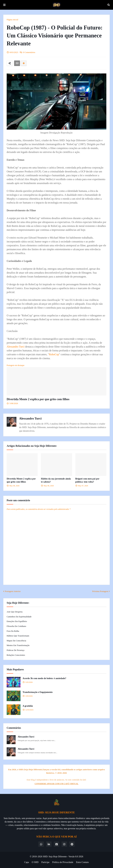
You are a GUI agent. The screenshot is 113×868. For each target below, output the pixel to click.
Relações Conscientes (16, 655)
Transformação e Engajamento (38, 692)
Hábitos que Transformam (18, 636)
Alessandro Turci (16, 347)
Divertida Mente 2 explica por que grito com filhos (38, 399)
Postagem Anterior (13, 591)
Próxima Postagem (100, 591)
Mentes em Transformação (18, 645)
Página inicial (12, 20)
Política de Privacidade (63, 862)
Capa (27, 862)
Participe (45, 862)
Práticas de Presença (16, 650)
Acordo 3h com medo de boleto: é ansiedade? (44, 678)
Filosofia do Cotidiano (16, 626)
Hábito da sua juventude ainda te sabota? (56, 480)
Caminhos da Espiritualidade (19, 617)
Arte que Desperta (15, 612)
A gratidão (28, 706)
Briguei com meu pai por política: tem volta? (87, 480)
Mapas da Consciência (16, 641)
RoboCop (54, 354)
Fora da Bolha (13, 631)
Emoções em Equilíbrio (17, 621)
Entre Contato (82, 862)
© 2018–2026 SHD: (39, 857)
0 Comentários (29, 52)
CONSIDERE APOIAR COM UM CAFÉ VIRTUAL (56, 784)
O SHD (35, 862)
